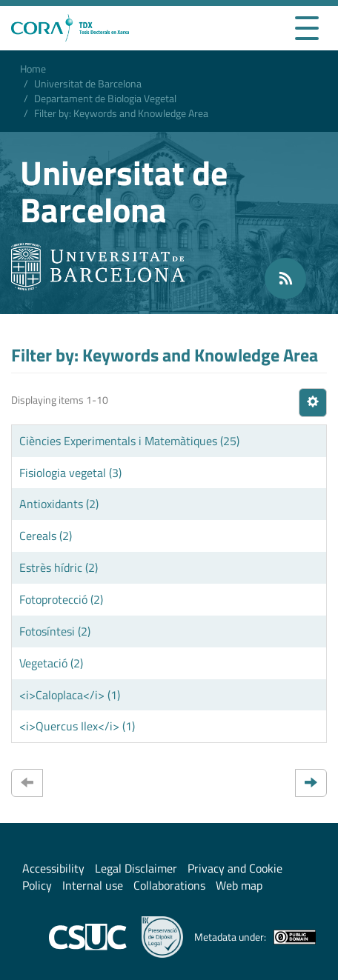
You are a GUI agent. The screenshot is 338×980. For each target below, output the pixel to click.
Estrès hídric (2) (59, 567)
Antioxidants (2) (59, 504)
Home (33, 69)
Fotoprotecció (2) (61, 599)
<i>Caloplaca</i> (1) (70, 695)
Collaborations (169, 885)
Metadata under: (255, 937)
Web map (239, 885)
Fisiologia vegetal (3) (70, 473)
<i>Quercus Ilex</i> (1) (77, 726)
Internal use (93, 885)
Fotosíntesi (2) (55, 631)
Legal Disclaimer (136, 868)
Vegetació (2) (51, 663)
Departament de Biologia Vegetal (105, 98)
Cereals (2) (46, 536)
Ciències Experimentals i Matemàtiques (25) (129, 441)
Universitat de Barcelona (88, 83)
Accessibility (53, 868)
